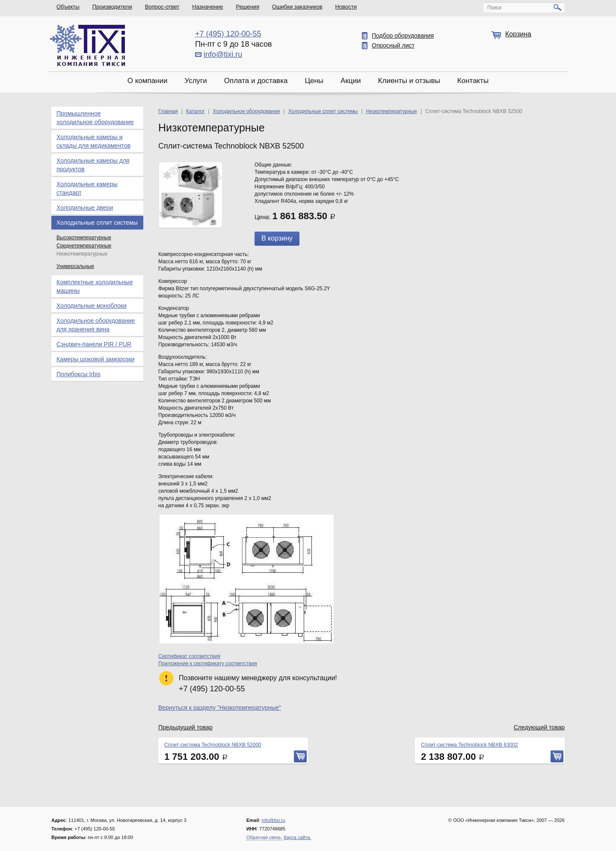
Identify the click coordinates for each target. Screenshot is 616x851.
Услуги (195, 81)
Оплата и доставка (256, 81)
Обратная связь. (264, 837)
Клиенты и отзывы (409, 81)
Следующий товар (539, 727)
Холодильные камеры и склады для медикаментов (93, 141)
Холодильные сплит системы (97, 223)
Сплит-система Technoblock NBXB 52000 (213, 745)
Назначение (207, 7)
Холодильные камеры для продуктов (93, 165)
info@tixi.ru (223, 54)
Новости (346, 7)
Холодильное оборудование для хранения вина (96, 325)
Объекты (68, 7)
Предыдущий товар (185, 727)
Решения (248, 7)
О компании (148, 81)
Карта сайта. (297, 837)
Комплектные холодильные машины (95, 286)
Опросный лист (393, 45)
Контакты (473, 81)
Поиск (494, 8)
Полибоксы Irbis (78, 374)
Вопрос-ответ (162, 7)
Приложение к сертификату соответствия (208, 664)
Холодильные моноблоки (92, 306)
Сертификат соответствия (189, 656)
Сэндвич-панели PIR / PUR (94, 344)
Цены (314, 81)
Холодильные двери (85, 208)
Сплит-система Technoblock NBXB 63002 (469, 745)
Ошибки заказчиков (297, 7)
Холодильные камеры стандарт (87, 188)
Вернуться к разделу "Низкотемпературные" (220, 708)
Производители (112, 7)
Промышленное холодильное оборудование (95, 118)
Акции (351, 81)
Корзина (518, 34)
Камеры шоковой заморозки (95, 359)
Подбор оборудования (403, 36)
